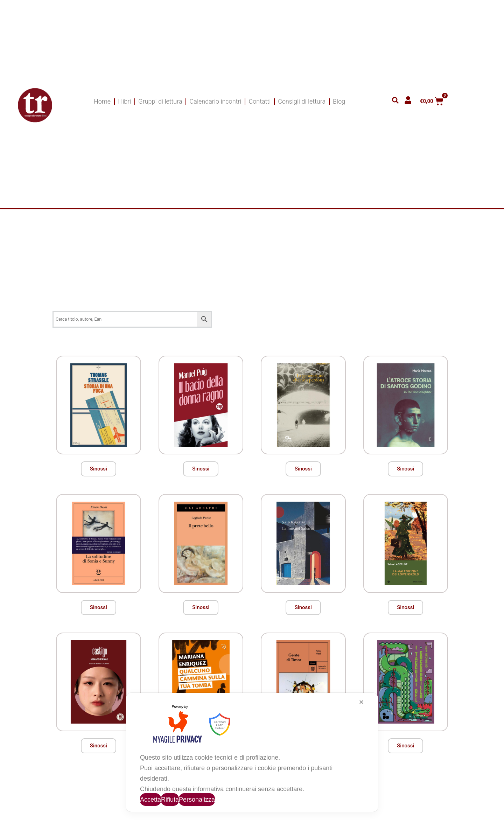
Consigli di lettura (302, 101)
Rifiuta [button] (170, 800)
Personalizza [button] (197, 800)
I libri (124, 101)
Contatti (260, 101)
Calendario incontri (216, 101)
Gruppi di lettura (160, 101)
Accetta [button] (150, 800)
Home (102, 101)
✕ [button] (361, 702)
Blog (339, 101)
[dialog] (252, 752)
